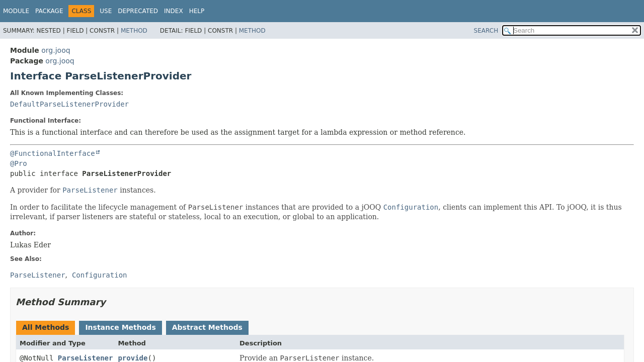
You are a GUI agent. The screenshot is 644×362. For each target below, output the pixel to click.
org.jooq (56, 50)
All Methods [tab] (46, 327)
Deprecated (138, 11)
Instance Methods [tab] (120, 327)
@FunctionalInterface (53, 153)
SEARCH (486, 31)
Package (49, 11)
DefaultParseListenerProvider (69, 104)
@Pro (19, 163)
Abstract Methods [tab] (207, 327)
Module (16, 11)
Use (106, 11)
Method (134, 31)
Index (174, 11)
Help (197, 11)
